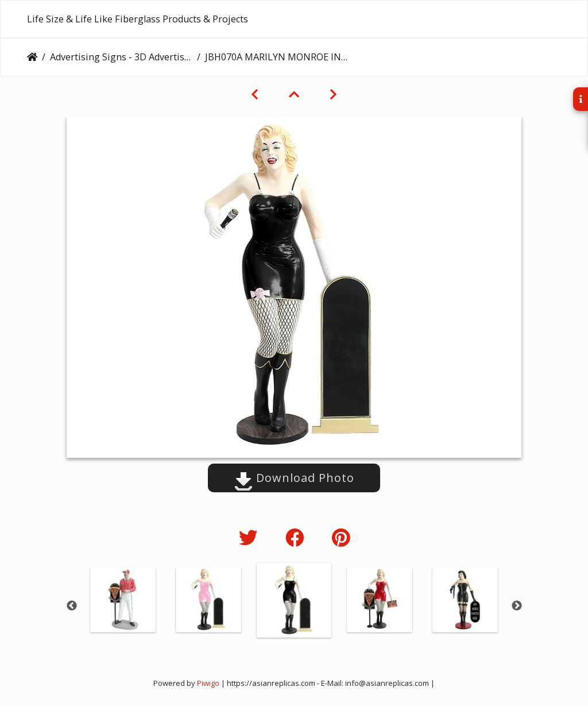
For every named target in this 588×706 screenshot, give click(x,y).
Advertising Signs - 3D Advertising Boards (121, 57)
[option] (123, 600)
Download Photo (294, 478)
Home (32, 57)
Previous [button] (72, 606)
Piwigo (208, 683)
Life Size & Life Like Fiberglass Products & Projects (138, 19)
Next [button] (517, 606)
